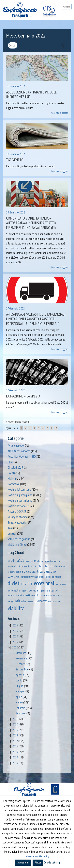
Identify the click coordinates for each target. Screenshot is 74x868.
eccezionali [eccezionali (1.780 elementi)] (45, 583)
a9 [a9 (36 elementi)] (16, 561)
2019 (15, 730)
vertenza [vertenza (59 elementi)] (59, 601)
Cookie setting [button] (52, 862)
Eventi (11, 473)
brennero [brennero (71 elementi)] (60, 566)
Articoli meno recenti (18, 422)
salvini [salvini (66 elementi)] (24, 601)
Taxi (10, 528)
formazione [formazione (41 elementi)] (61, 584)
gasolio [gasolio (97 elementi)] (16, 590)
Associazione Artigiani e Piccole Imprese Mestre (31, 94)
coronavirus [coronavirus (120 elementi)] (14, 576)
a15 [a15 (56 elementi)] (25, 561)
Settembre (22, 669)
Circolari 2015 (15, 467)
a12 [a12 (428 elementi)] (20, 560)
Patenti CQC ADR (17, 511)
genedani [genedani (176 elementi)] (34, 590)
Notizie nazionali (17, 506)
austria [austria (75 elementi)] (33, 566)
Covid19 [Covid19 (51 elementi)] (35, 577)
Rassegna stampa (18, 517)
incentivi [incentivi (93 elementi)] (53, 590)
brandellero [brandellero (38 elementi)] (50, 566)
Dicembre (21, 653)
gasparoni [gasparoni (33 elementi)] (24, 591)
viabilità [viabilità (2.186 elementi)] (16, 608)
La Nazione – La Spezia (23, 396)
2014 (15, 757)
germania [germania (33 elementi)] (44, 591)
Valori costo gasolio (19, 539)
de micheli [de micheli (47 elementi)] (56, 577)
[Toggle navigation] (69, 14)
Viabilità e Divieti (17, 544)
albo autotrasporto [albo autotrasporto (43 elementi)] (44, 561)
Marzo (19, 702)
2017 (15, 741)
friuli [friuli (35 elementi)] (10, 591)
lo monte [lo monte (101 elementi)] (42, 595)
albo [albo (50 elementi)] (34, 561)
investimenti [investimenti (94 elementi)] (30, 595)
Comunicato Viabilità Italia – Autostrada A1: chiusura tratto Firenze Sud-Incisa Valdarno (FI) (31, 223)
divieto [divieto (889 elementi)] (27, 583)
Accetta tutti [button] (23, 863)
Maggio (20, 691)
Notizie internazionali (20, 500)
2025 (15, 631)
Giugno (20, 686)
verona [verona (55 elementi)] (51, 601)
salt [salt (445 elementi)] (17, 601)
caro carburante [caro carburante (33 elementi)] (14, 572)
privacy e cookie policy (37, 856)
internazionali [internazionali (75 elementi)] (15, 595)
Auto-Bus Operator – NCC (22, 456)
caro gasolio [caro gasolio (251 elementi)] (48, 571)
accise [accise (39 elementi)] (30, 561)
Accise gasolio (16, 445)
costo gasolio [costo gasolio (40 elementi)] (26, 577)
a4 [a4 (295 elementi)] (12, 560)
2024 (15, 636)
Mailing (12, 478)
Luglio (19, 680)
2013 (15, 763)
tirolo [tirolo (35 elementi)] (30, 602)
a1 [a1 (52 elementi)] (9, 561)
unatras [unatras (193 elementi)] (43, 601)
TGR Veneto (15, 160)
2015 (15, 752)
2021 (15, 719)
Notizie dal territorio (19, 489)
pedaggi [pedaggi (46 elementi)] (11, 601)
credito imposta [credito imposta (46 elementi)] (45, 577)
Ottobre (20, 664)
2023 (15, 642)
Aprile (19, 697)
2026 (15, 625)
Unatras (12, 533)
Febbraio (20, 708)
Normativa (14, 484)
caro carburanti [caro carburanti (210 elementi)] (30, 571)
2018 (15, 735)
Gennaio (20, 713)
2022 (15, 647)
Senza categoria (17, 522)
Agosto (20, 675)
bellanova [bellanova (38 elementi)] (41, 566)
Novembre (21, 658)
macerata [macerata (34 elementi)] (51, 596)
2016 (15, 746)
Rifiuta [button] (38, 863)
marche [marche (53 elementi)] (59, 596)
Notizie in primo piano (20, 495)
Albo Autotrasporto (19, 451)
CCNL (10, 462)
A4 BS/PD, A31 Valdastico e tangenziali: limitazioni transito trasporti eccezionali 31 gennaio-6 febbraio (36, 319)
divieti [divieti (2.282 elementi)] (14, 583)
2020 (15, 724)
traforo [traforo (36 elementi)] (35, 602)
